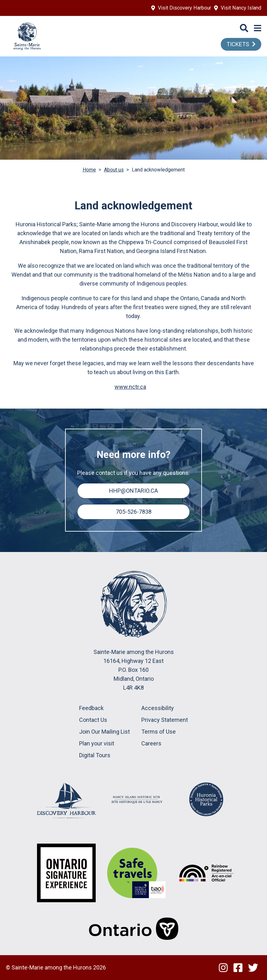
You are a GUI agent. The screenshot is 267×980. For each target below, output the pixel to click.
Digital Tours (95, 755)
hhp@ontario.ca (133, 491)
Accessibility (158, 708)
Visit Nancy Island (241, 8)
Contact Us (93, 720)
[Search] (244, 28)
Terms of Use (159, 732)
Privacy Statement (165, 720)
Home (89, 170)
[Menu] (258, 28)
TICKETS (238, 44)
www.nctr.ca (130, 387)
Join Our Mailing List (104, 732)
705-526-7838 (134, 512)
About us (114, 170)
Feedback (91, 708)
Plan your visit (97, 743)
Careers (151, 743)
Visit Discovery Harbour (185, 8)
